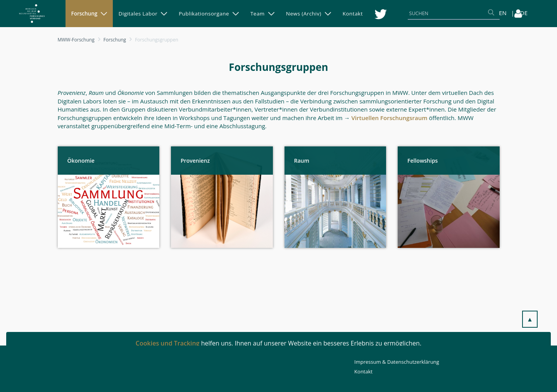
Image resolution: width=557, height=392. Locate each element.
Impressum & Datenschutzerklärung (397, 362)
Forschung (115, 40)
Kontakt (363, 371)
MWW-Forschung (76, 40)
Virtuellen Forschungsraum (389, 118)
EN (503, 13)
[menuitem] (89, 14)
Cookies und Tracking (168, 343)
